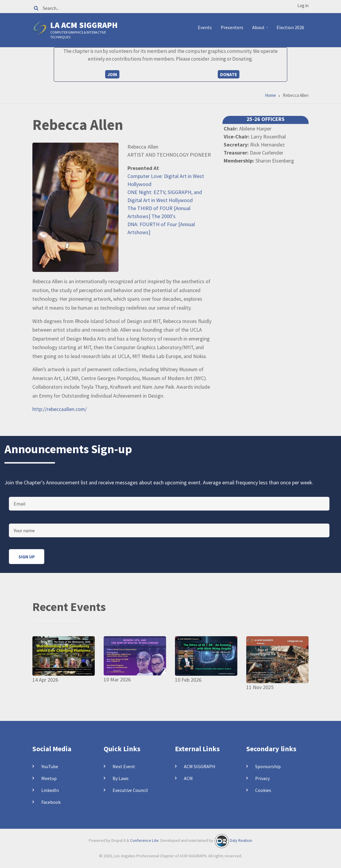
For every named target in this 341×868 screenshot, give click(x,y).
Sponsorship (268, 766)
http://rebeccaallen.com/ (60, 409)
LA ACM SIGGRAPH (84, 25)
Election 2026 (290, 27)
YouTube (50, 766)
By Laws (121, 778)
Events (205, 27)
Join (112, 74)
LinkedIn (50, 790)
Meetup (49, 778)
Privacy (262, 778)
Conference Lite (144, 841)
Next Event (124, 766)
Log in (303, 5)
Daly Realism (241, 841)
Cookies (263, 790)
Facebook (51, 802)
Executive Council (130, 790)
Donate (229, 74)
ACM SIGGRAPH (200, 766)
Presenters (232, 27)
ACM (188, 778)
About (261, 30)
